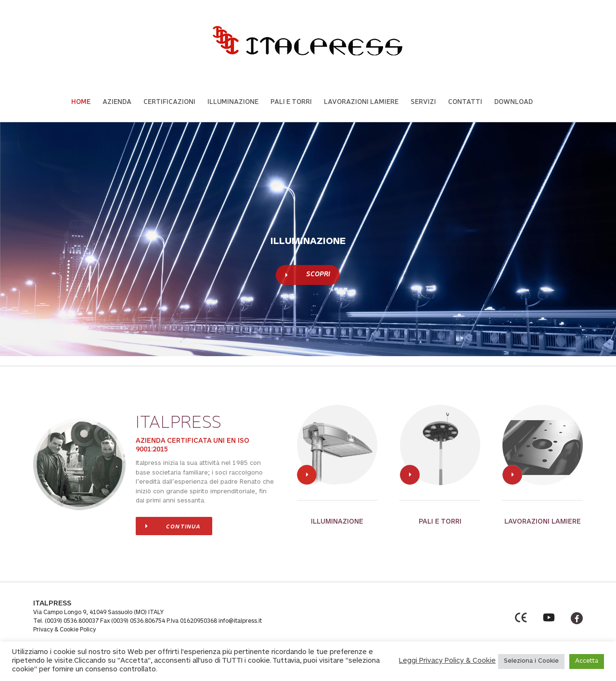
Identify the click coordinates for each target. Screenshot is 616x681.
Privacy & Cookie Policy (64, 630)
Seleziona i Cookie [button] (531, 662)
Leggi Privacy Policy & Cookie (447, 661)
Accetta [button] (587, 662)
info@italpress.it (240, 621)
